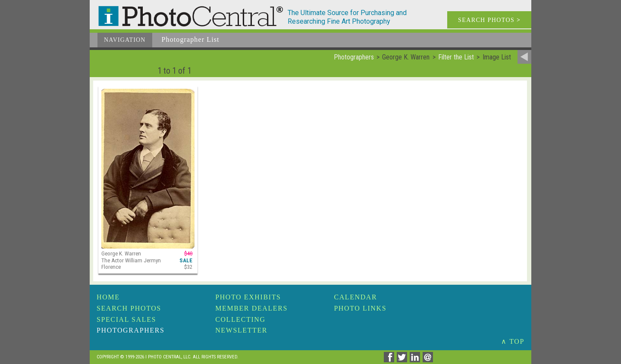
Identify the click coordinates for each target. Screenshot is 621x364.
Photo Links (360, 308)
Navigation (125, 40)
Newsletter (241, 330)
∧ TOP (513, 341)
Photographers (130, 330)
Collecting (240, 319)
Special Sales (126, 319)
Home (108, 297)
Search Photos (129, 308)
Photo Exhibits (248, 297)
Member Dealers (251, 308)
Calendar (355, 297)
